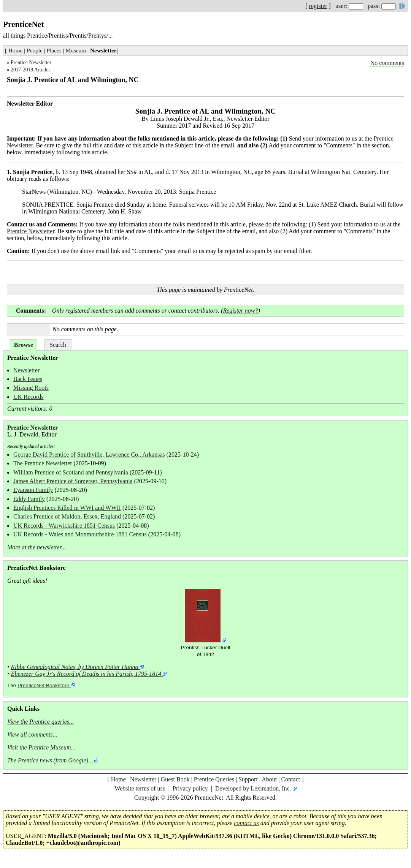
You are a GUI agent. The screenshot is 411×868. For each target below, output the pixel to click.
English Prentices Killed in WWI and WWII (67, 508)
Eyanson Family (33, 490)
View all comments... (32, 734)
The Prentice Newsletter (43, 463)
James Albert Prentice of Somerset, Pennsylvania (73, 481)
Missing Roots (31, 388)
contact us (246, 823)
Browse (24, 345)
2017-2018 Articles (31, 70)
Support (248, 779)
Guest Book (175, 779)
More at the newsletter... (36, 547)
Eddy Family (29, 499)
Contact (290, 779)
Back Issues (28, 379)
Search (58, 345)
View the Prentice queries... (40, 722)
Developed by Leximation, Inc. (253, 788)
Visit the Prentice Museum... (41, 747)
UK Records (29, 397)
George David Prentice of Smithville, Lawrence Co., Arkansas (89, 455)
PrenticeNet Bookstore (43, 685)
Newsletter (26, 370)
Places (54, 50)
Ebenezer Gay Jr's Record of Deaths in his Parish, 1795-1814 (86, 674)
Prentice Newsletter (31, 62)
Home (15, 50)
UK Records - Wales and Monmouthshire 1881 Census (80, 534)
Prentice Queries (214, 779)
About (269, 779)
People (35, 50)
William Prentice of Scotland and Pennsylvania (71, 472)
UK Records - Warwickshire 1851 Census (64, 526)
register (318, 6)
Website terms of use (140, 788)
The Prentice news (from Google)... (50, 760)
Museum (76, 50)
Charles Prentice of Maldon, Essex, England (67, 516)
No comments (387, 63)
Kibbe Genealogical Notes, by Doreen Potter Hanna (75, 667)
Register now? (240, 311)
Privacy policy (190, 788)
